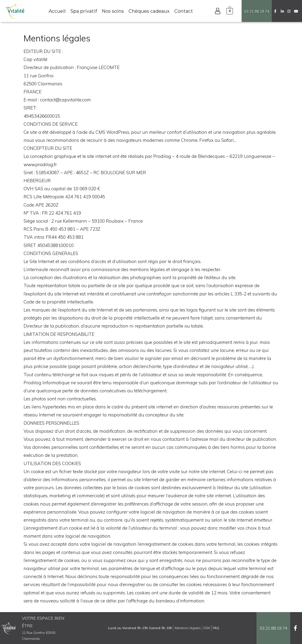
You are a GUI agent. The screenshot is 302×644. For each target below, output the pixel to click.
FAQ (216, 628)
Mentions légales (188, 628)
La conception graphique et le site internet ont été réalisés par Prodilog (97, 156)
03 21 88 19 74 (257, 11)
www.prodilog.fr (40, 164)
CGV (207, 628)
